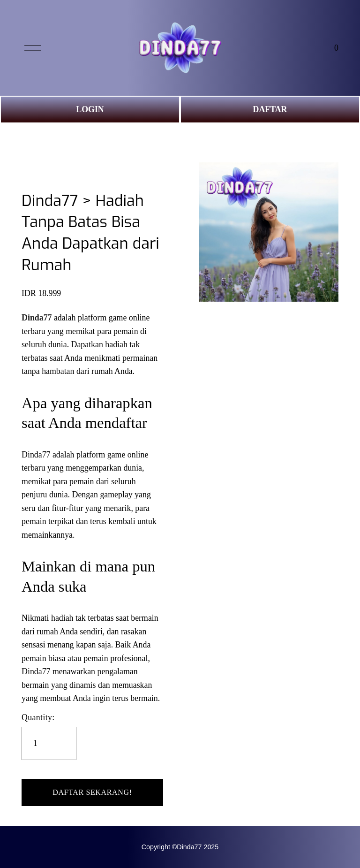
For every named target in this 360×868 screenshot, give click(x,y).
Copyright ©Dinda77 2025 (180, 847)
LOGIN (90, 109)
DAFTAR (270, 109)
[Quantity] (49, 743)
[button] (92, 792)
